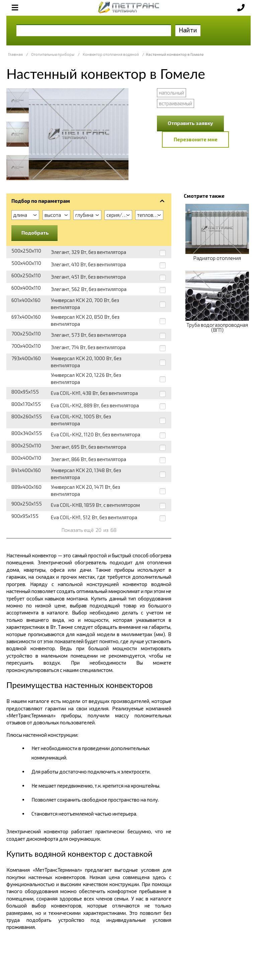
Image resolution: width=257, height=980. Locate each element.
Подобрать (35, 233)
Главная (15, 54)
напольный (172, 93)
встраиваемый (176, 103)
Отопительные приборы (53, 54)
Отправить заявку (190, 123)
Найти (188, 30)
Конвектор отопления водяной (111, 54)
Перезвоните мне (196, 139)
